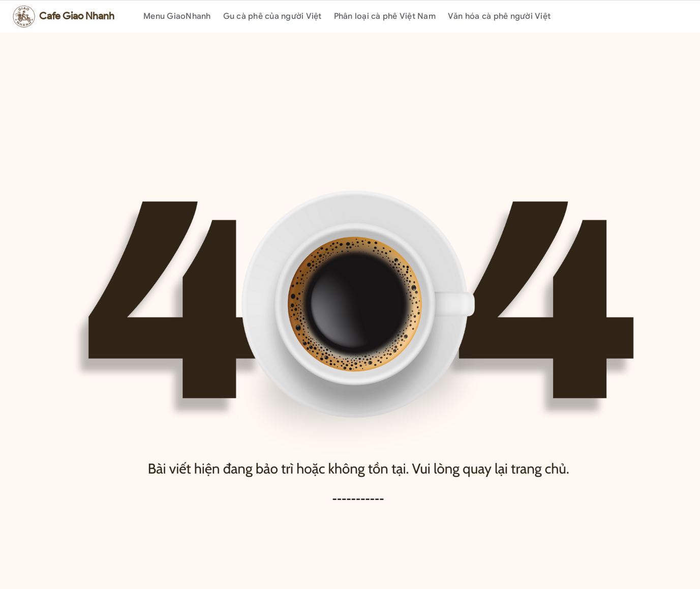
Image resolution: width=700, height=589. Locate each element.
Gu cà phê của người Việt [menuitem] (272, 16)
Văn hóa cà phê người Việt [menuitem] (499, 16)
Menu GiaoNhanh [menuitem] (177, 16)
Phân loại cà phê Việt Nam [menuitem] (385, 16)
